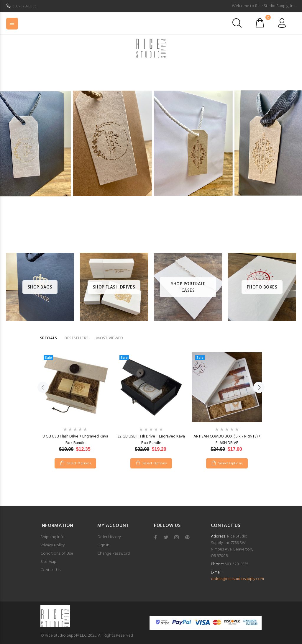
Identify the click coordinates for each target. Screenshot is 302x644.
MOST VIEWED (110, 338)
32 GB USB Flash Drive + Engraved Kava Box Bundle (151, 440)
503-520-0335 (24, 6)
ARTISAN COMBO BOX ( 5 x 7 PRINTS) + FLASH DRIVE (227, 440)
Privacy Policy (53, 545)
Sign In (103, 545)
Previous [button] (43, 387)
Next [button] (259, 387)
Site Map (48, 562)
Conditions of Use (57, 554)
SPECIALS (49, 338)
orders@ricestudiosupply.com (237, 579)
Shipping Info (52, 537)
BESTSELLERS (77, 338)
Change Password (114, 554)
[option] (151, 153)
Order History (109, 537)
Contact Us (50, 570)
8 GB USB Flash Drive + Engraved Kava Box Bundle (75, 440)
